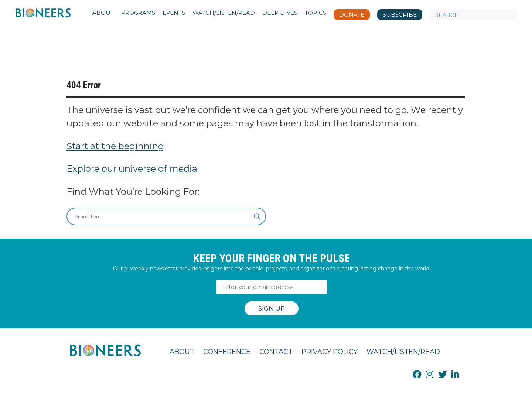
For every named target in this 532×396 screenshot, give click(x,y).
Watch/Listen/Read (403, 352)
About (182, 352)
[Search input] (163, 216)
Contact (276, 352)
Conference (227, 352)
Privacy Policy (330, 352)
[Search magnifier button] (257, 216)
